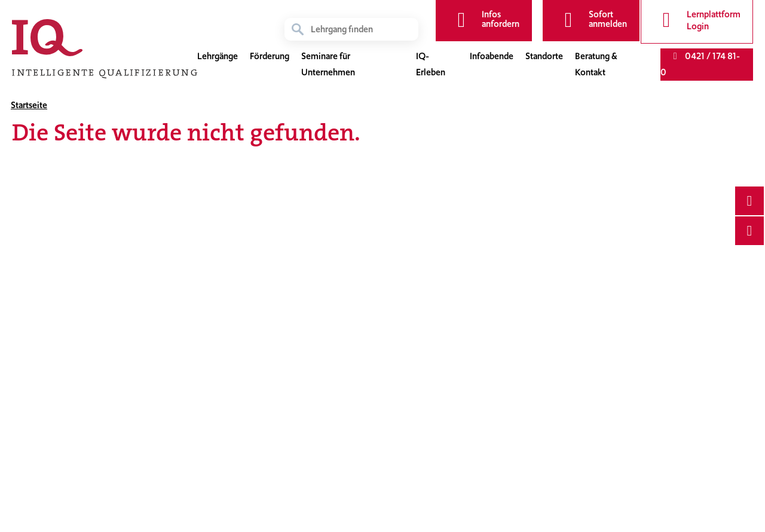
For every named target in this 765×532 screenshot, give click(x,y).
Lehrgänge (218, 56)
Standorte (544, 56)
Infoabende (492, 56)
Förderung (270, 56)
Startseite (29, 105)
